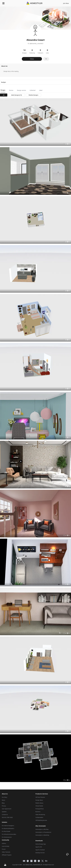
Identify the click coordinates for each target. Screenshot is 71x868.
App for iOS (39, 847)
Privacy (4, 806)
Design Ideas (39, 800)
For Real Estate (6, 831)
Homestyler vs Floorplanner (43, 832)
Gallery (4, 843)
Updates (4, 812)
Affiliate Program (7, 855)
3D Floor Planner (40, 797)
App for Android (40, 850)
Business (38, 812)
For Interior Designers (8, 826)
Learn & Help (6, 846)
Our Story (4, 797)
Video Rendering (40, 815)
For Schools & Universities (9, 834)
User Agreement (7, 809)
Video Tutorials (6, 852)
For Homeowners (7, 837)
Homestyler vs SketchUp (42, 835)
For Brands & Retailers (8, 828)
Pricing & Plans (40, 809)
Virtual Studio (39, 806)
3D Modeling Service (41, 820)
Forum (4, 849)
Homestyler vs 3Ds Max (42, 829)
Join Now (66, 3)
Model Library (39, 803)
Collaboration (39, 817)
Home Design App (41, 844)
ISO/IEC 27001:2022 (7, 817)
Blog (3, 803)
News (3, 800)
